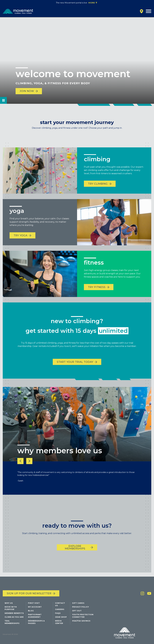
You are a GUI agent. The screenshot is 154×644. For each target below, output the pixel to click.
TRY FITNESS (97, 291)
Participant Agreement (35, 616)
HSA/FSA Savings (81, 621)
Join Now (27, 91)
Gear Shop (61, 617)
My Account (35, 607)
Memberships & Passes (36, 622)
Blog (31, 611)
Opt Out (77, 611)
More (92, 3)
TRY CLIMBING (98, 188)
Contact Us (60, 604)
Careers (60, 609)
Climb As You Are (14, 617)
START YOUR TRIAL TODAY (75, 366)
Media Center (59, 622)
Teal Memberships (12, 622)
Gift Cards (78, 603)
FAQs (58, 613)
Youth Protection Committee (83, 616)
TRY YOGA (21, 240)
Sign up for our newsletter (29, 593)
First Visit (34, 603)
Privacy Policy (81, 607)
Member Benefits (14, 613)
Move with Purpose (11, 608)
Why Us (9, 603)
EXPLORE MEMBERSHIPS (75, 551)
